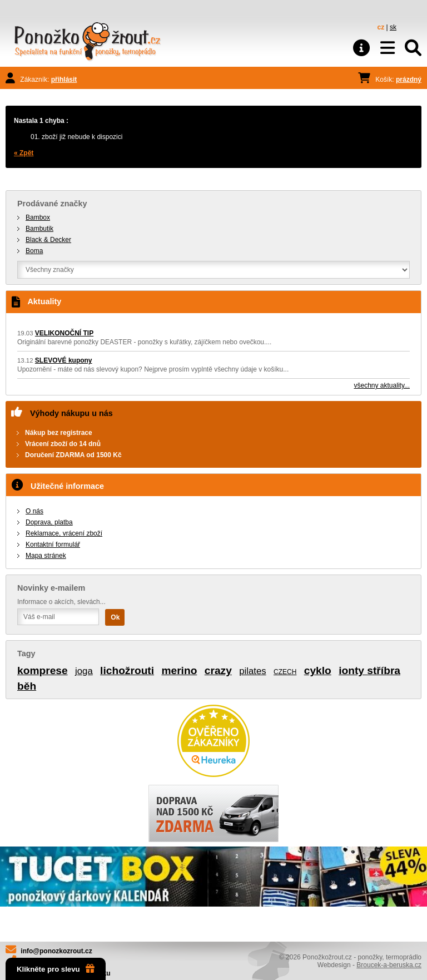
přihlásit (64, 80)
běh (27, 686)
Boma (34, 251)
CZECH (285, 672)
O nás (34, 511)
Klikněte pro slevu (56, 969)
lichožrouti (127, 670)
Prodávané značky (52, 204)
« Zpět (24, 153)
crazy (218, 670)
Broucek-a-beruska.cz (389, 965)
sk (393, 27)
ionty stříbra (369, 670)
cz (381, 27)
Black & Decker (48, 240)
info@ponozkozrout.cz (56, 951)
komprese (43, 670)
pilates (253, 671)
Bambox (38, 217)
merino (179, 670)
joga (84, 671)
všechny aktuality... (382, 385)
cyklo (318, 670)
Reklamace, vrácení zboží (64, 533)
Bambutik (39, 229)
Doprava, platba (49, 522)
